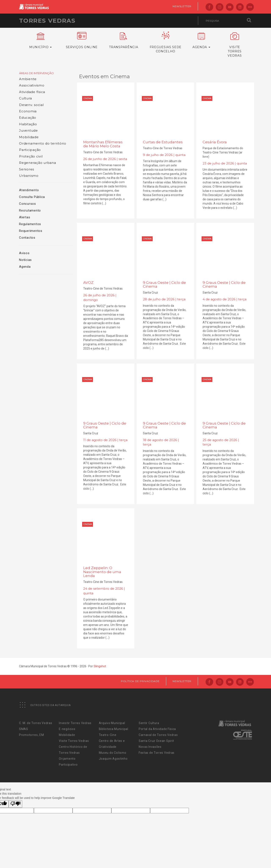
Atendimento (29, 190)
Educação (28, 118)
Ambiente (28, 79)
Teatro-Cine (108, 735)
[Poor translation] (15, 804)
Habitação (28, 124)
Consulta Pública (32, 197)
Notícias (25, 260)
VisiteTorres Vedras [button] (235, 45)
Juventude (28, 130)
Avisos (24, 253)
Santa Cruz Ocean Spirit (156, 741)
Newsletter (182, 6)
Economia (28, 111)
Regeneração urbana (38, 163)
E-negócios (67, 729)
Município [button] (41, 41)
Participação (30, 150)
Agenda (25, 267)
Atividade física (32, 92)
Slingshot (100, 666)
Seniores (27, 169)
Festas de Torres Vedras (157, 753)
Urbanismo (29, 176)
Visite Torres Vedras (74, 741)
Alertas (25, 217)
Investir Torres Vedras (75, 723)
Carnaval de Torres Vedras (158, 735)
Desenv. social (31, 105)
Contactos (27, 238)
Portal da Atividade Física (157, 729)
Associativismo (32, 85)
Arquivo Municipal (112, 723)
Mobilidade (29, 137)
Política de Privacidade (140, 681)
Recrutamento (30, 210)
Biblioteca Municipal (114, 729)
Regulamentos (30, 224)
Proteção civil (31, 156)
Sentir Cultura (149, 723)
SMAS (24, 729)
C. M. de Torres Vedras (36, 723)
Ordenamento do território (43, 143)
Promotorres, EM (32, 735)
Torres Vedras (47, 21)
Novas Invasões (150, 747)
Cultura (25, 98)
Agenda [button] (201, 41)
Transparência (124, 41)
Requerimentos (31, 231)
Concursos (28, 204)
